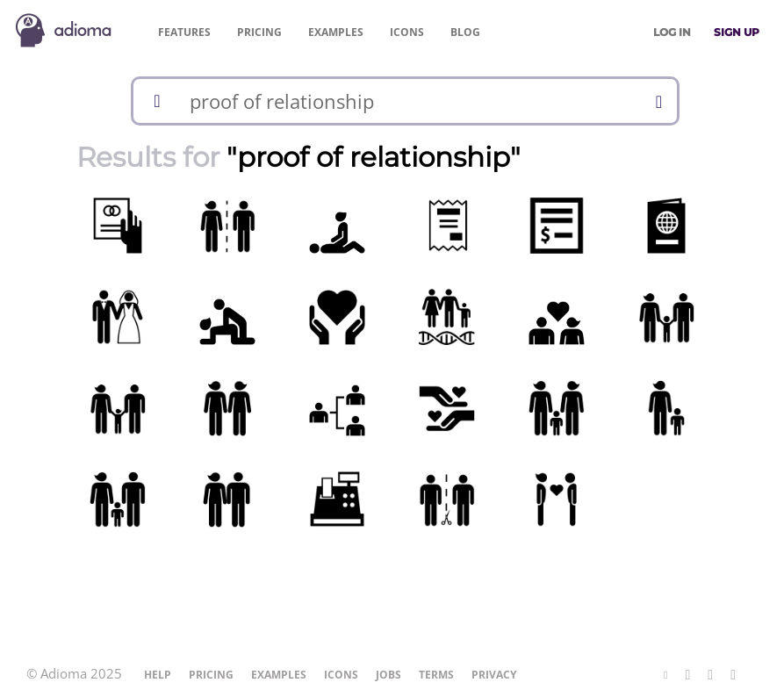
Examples (336, 32)
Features (184, 32)
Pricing (259, 32)
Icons (407, 32)
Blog (465, 32)
